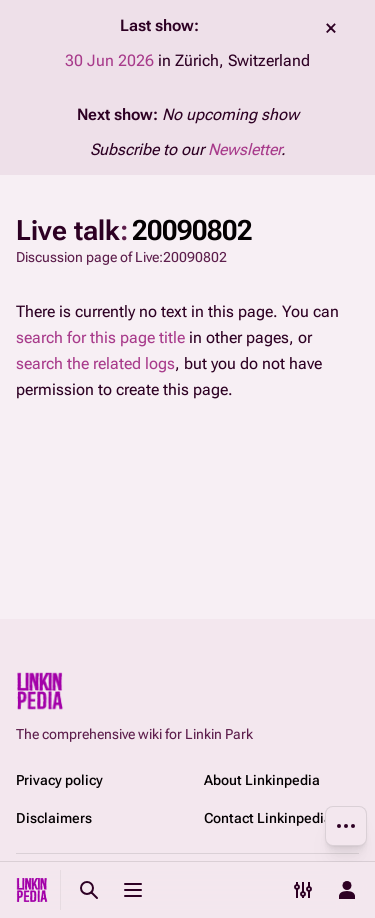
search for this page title (100, 337)
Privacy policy (59, 780)
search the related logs (95, 363)
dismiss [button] (331, 28)
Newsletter (244, 149)
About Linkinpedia (262, 780)
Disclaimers (54, 818)
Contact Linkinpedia (268, 818)
